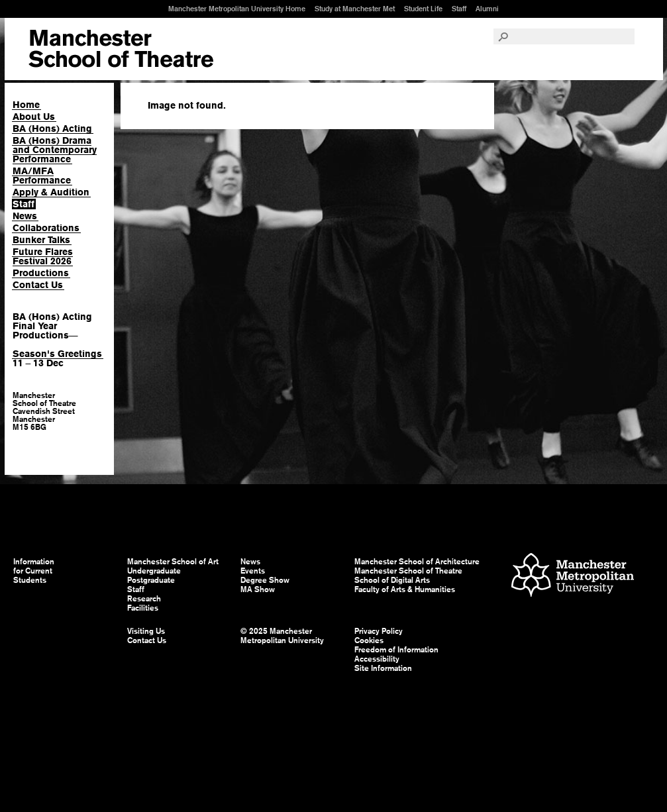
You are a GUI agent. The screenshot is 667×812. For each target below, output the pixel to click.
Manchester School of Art (121, 49)
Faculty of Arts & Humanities (405, 589)
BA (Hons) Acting (52, 128)
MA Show (258, 589)
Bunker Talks (41, 240)
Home (26, 105)
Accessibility (377, 659)
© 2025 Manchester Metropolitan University (282, 636)
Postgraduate (151, 580)
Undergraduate (154, 571)
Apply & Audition (51, 192)
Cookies (369, 640)
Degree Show (265, 580)
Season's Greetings (57, 354)
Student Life (423, 9)
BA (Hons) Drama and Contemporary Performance (55, 150)
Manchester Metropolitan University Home (237, 9)
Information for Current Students (34, 571)
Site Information (383, 668)
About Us (34, 117)
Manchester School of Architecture (417, 562)
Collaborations (46, 228)
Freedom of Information (396, 650)
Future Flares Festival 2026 (43, 256)
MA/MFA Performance (42, 176)
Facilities (143, 608)
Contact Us (38, 285)
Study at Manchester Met (355, 9)
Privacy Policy (379, 631)
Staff (459, 9)
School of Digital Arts (392, 580)
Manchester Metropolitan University (573, 577)
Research (144, 599)
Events (253, 571)
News (25, 216)
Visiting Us (146, 631)
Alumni (487, 9)
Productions (41, 273)
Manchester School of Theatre (408, 571)
